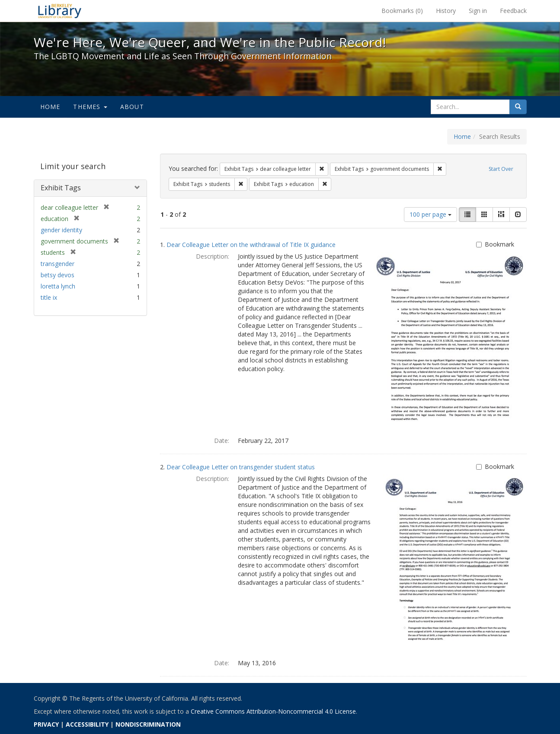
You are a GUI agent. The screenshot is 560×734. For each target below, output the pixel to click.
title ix (49, 297)
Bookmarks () (402, 11)
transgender (58, 264)
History (446, 11)
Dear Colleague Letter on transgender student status (241, 467)
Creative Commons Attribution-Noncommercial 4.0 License (273, 711)
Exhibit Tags (61, 188)
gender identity (61, 230)
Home (50, 107)
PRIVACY (46, 724)
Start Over (501, 169)
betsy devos (58, 275)
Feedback (513, 11)
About (132, 107)
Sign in (478, 11)
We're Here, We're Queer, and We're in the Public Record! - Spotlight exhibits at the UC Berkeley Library (60, 11)
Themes (90, 107)
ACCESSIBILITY (87, 724)
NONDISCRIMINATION (148, 724)
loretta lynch (58, 286)
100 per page (430, 214)
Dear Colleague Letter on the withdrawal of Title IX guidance (251, 245)
